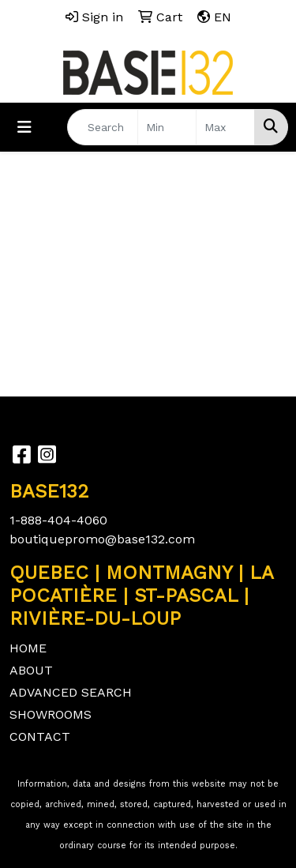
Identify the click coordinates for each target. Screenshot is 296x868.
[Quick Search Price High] (225, 127)
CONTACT (40, 736)
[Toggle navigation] (24, 127)
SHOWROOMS (51, 714)
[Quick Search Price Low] (167, 127)
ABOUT (31, 670)
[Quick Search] (103, 127)
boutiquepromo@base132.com (102, 539)
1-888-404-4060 (58, 520)
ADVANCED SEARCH (71, 692)
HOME (28, 648)
